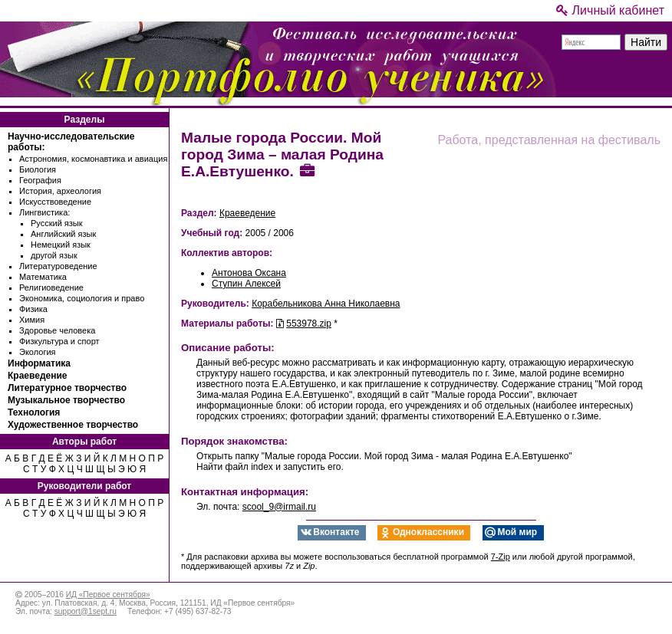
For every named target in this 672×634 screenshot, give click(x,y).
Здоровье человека (57, 330)
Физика (33, 309)
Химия (32, 320)
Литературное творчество (67, 388)
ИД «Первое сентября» (108, 595)
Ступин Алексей (246, 284)
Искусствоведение (55, 202)
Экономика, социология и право (82, 298)
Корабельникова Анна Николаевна (326, 304)
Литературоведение (58, 266)
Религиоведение (51, 287)
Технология (34, 412)
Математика (43, 277)
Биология (38, 169)
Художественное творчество (73, 425)
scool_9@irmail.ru (279, 507)
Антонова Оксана (249, 273)
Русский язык (57, 223)
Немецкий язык (61, 245)
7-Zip (501, 557)
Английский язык (63, 234)
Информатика (39, 363)
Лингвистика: (44, 212)
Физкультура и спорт (59, 341)
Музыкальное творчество (66, 400)
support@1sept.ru (86, 611)
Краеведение (37, 376)
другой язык (54, 255)
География (40, 180)
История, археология (60, 191)
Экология (38, 352)
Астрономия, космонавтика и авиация (93, 159)
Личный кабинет (610, 10)
